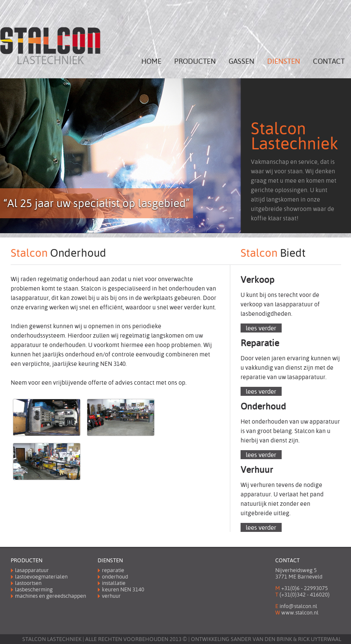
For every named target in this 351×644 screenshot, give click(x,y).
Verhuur (111, 596)
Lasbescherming (34, 589)
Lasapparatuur (32, 570)
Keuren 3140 (123, 589)
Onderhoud (115, 577)
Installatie (114, 583)
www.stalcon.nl (300, 613)
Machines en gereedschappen (51, 596)
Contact (329, 61)
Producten (195, 61)
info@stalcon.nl (298, 606)
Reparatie (113, 570)
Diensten (284, 61)
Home (151, 61)
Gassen (241, 61)
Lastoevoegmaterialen (41, 577)
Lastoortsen (28, 583)
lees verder (261, 328)
